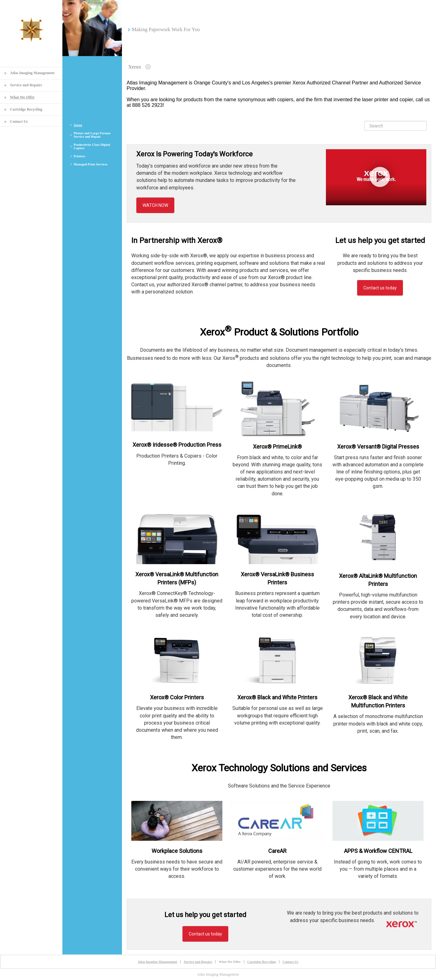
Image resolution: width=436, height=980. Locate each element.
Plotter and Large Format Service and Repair (92, 135)
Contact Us (19, 121)
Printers (79, 156)
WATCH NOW (155, 205)
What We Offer (22, 97)
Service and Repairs (26, 85)
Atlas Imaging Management (32, 73)
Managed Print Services (91, 164)
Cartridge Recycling (26, 109)
